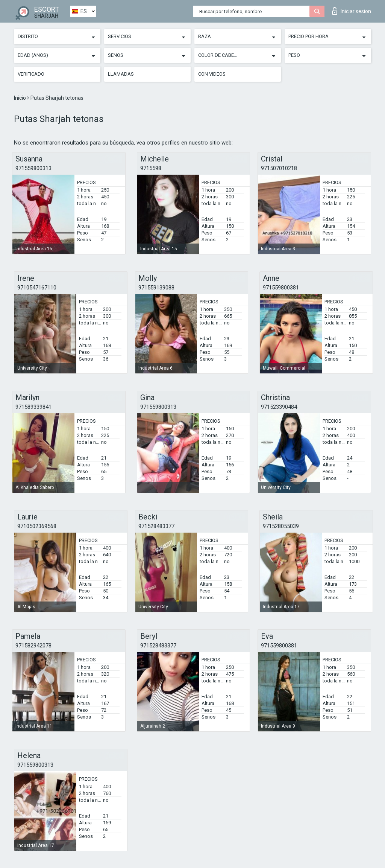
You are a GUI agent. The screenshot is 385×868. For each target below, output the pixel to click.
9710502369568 (37, 526)
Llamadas (121, 74)
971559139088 (156, 288)
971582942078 (33, 646)
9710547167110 (37, 288)
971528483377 (156, 526)
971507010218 (279, 168)
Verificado (31, 74)
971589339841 (33, 407)
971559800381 (281, 288)
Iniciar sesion (352, 11)
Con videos (212, 74)
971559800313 (33, 168)
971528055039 (281, 526)
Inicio (20, 98)
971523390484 (279, 407)
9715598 (151, 168)
